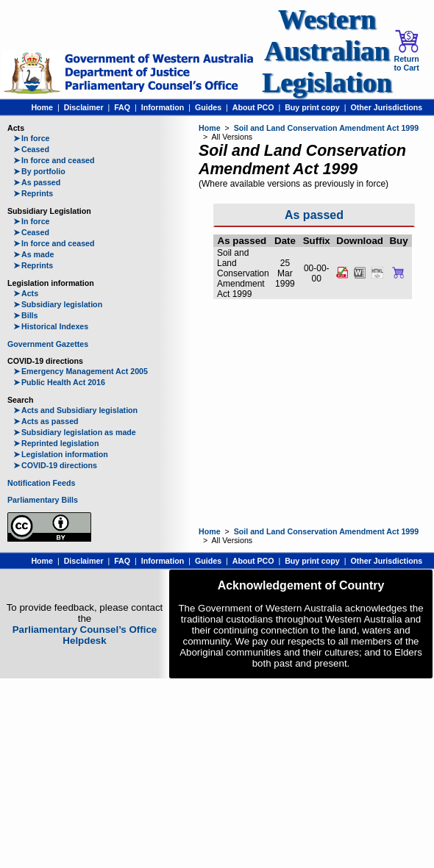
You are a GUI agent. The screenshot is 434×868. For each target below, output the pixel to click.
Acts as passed (46, 421)
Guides (208, 107)
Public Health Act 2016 (59, 382)
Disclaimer (84, 107)
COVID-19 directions (55, 465)
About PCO (253, 107)
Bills (26, 315)
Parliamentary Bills (43, 500)
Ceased (31, 149)
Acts (26, 293)
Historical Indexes (51, 326)
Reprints (33, 193)
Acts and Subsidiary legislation (75, 410)
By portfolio (39, 171)
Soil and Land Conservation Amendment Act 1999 (326, 128)
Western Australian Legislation (327, 51)
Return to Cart (406, 51)
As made (33, 254)
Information (163, 107)
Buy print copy (312, 107)
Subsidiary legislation (58, 304)
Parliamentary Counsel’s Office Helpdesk (85, 635)
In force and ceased (54, 160)
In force (32, 138)
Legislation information (61, 454)
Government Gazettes (48, 344)
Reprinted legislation (56, 443)
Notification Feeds (41, 483)
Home (42, 107)
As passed (37, 182)
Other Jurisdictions (386, 107)
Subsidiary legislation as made (75, 432)
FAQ (122, 107)
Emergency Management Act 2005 (81, 371)
